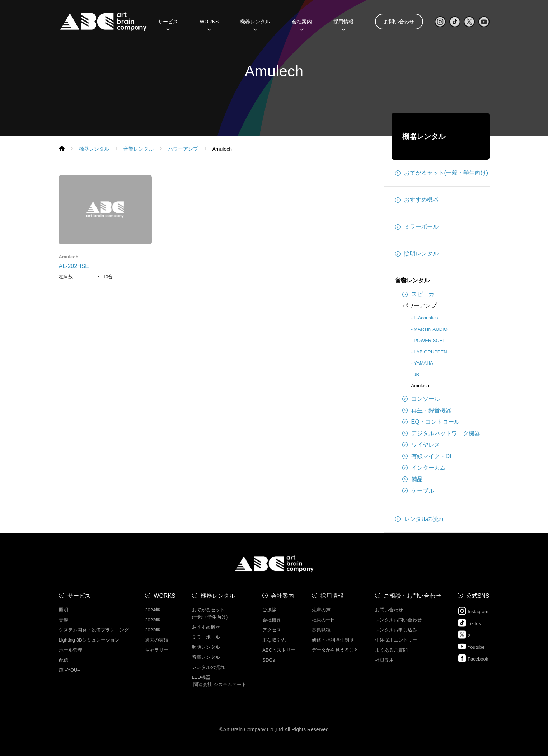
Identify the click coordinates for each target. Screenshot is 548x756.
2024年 (153, 610)
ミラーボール (417, 227)
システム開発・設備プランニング (94, 630)
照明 (64, 610)
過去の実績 (157, 640)
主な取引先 (274, 640)
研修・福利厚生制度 (333, 640)
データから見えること (335, 650)
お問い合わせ (399, 22)
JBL (418, 374)
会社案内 (302, 24)
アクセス (272, 630)
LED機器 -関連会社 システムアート (219, 681)
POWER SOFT (429, 340)
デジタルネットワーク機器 (441, 433)
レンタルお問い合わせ (398, 620)
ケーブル (418, 491)
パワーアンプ (420, 306)
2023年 (153, 620)
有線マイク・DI (427, 456)
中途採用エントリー (396, 640)
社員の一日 (324, 620)
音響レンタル (412, 280)
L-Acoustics (426, 318)
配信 (64, 660)
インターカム (424, 468)
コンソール (421, 399)
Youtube (471, 646)
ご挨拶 (269, 610)
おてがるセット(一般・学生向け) (442, 173)
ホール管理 (71, 650)
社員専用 (384, 660)
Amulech (420, 386)
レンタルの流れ (420, 519)
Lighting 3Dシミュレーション (89, 640)
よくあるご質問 (391, 650)
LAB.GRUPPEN (430, 352)
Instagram (473, 611)
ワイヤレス (421, 445)
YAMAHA (423, 363)
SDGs (269, 660)
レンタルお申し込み (396, 630)
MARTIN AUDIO (431, 329)
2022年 (153, 630)
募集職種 (321, 630)
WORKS (209, 24)
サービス (168, 24)
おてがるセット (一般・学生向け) (210, 613)
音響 (64, 620)
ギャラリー (157, 650)
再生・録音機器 (427, 410)
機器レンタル (255, 24)
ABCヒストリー (279, 650)
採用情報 (343, 24)
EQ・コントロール (431, 422)
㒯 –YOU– (69, 670)
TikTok (469, 623)
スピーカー (421, 294)
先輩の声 (321, 610)
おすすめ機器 (417, 200)
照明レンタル (417, 254)
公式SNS (478, 596)
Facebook (473, 658)
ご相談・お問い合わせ (412, 596)
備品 (413, 479)
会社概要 (272, 620)
